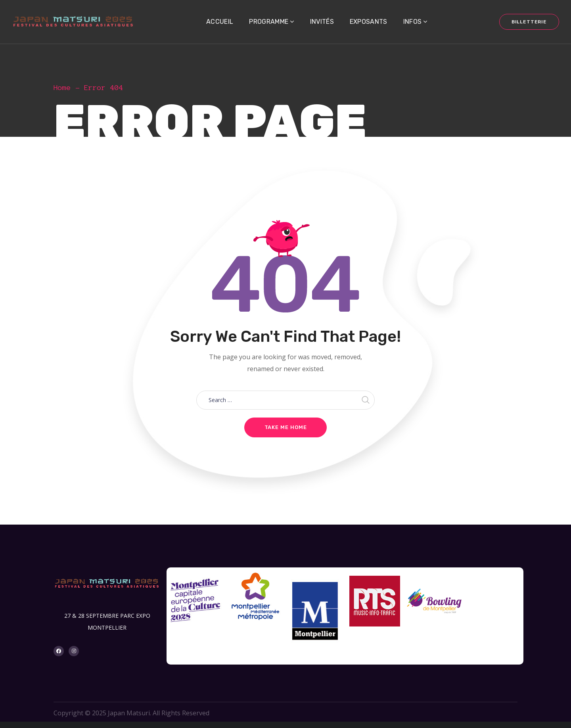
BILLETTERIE (529, 22)
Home (62, 88)
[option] (196, 604)
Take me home (286, 427)
